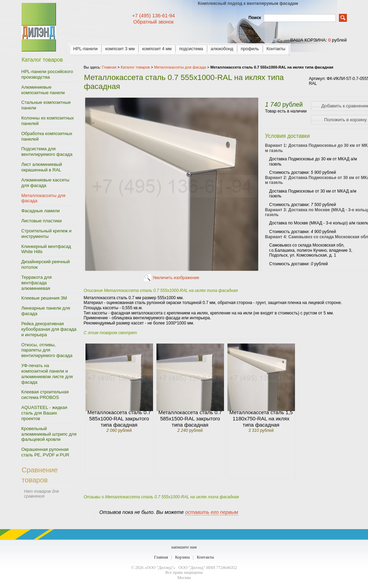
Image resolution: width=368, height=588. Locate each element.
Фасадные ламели (41, 211)
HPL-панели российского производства (47, 74)
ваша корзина (308, 40)
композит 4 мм (157, 49)
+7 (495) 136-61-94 (154, 16)
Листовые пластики (42, 221)
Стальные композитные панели (46, 105)
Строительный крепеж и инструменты (47, 234)
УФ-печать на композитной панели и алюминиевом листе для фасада (47, 374)
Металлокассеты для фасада (43, 198)
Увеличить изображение (176, 278)
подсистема (191, 49)
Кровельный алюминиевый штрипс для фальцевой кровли (49, 434)
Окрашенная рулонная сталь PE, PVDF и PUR (46, 452)
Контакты (276, 49)
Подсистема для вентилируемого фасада (47, 152)
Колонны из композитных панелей (48, 121)
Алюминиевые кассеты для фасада (46, 183)
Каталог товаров (135, 67)
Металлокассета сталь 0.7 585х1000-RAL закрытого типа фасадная (119, 418)
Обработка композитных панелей (47, 136)
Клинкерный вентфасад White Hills (46, 249)
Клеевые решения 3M (44, 298)
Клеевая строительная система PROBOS (45, 395)
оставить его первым (212, 512)
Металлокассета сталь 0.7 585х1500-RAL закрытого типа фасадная (190, 418)
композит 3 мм (120, 49)
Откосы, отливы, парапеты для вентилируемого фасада (47, 350)
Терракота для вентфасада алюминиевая (37, 283)
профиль (250, 49)
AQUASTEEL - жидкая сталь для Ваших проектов (44, 413)
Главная (161, 557)
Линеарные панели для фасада (46, 311)
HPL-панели (86, 49)
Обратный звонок (153, 22)
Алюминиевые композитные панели (43, 90)
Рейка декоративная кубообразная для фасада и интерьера (49, 329)
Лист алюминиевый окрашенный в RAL (42, 167)
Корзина (182, 557)
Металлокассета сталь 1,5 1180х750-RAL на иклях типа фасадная (261, 418)
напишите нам (184, 547)
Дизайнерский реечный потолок (46, 264)
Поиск (255, 18)
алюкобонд (222, 49)
